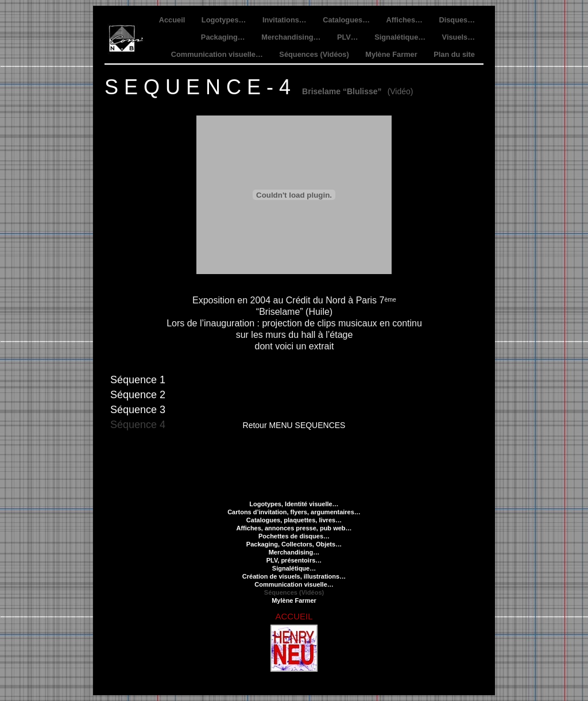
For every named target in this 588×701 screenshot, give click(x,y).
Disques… (457, 20)
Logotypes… (225, 20)
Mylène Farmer (392, 54)
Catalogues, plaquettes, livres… (294, 520)
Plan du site (454, 54)
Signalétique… (401, 37)
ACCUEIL (294, 616)
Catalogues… (347, 20)
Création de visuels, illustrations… (294, 576)
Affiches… (406, 20)
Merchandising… (292, 37)
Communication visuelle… (218, 54)
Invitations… (285, 20)
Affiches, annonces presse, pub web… (294, 528)
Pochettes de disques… (294, 536)
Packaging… (224, 37)
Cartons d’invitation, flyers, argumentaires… (294, 512)
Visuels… (459, 37)
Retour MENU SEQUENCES (294, 425)
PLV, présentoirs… (294, 560)
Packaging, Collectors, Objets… (294, 544)
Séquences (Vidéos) (315, 54)
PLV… (349, 37)
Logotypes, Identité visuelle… (294, 504)
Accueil (173, 20)
